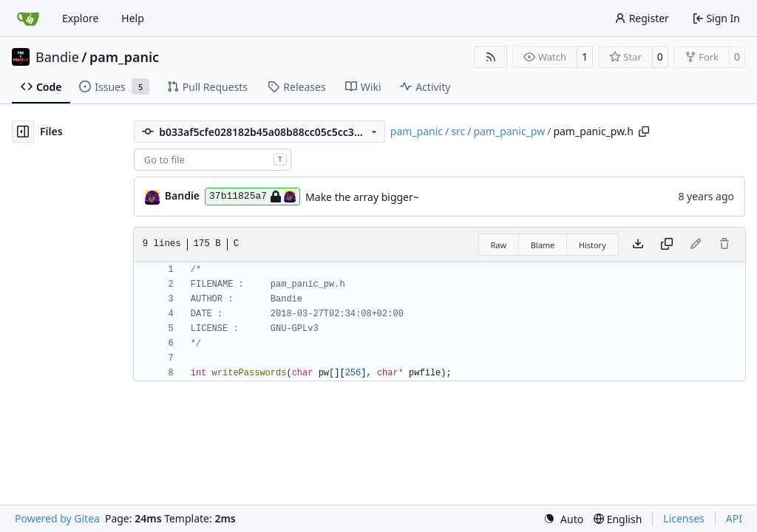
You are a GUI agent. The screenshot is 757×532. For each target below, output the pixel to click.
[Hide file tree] (23, 132)
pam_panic (124, 57)
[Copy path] (644, 132)
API (734, 518)
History (593, 245)
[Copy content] (667, 245)
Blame (543, 245)
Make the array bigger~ (362, 197)
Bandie (57, 57)
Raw (499, 245)
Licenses (684, 518)
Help (133, 18)
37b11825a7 (252, 197)
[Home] (28, 18)
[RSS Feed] (491, 57)
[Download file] (638, 245)
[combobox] (213, 160)
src (458, 131)
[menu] (563, 519)
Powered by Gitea (57, 518)
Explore (80, 18)
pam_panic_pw (509, 131)
